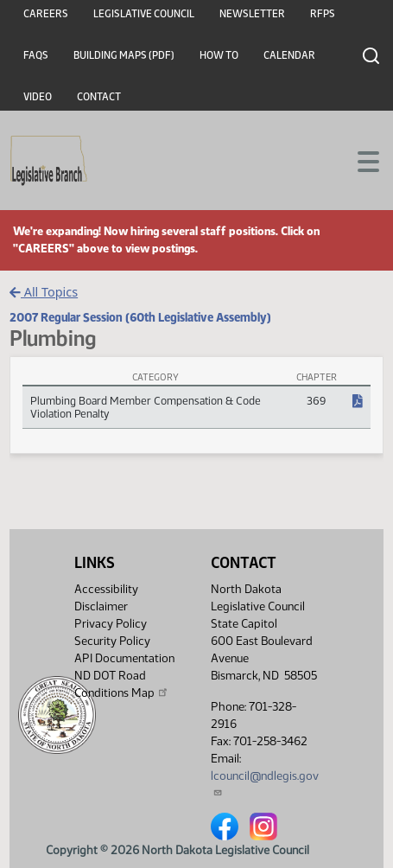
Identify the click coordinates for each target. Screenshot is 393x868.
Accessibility (106, 589)
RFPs (323, 14)
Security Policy (112, 641)
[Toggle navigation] (359, 160)
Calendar (289, 55)
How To (219, 55)
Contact (99, 97)
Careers (46, 14)
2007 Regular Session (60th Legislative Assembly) (140, 317)
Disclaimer (101, 606)
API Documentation (124, 658)
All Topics (44, 292)
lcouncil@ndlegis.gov (265, 783)
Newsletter (252, 14)
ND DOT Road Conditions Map (122, 684)
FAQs (36, 55)
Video (38, 97)
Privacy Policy (111, 624)
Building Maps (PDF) (124, 55)
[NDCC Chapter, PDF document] (358, 402)
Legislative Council (144, 14)
